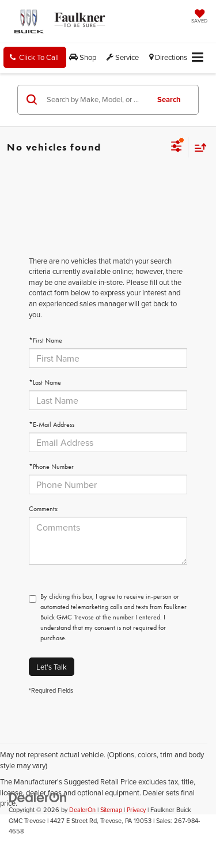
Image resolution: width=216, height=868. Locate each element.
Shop (83, 57)
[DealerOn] (38, 796)
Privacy (136, 810)
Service (123, 57)
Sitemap (111, 810)
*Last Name (45, 382)
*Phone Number (51, 467)
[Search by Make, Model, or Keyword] (96, 100)
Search (169, 99)
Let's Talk (52, 667)
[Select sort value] (198, 147)
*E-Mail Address (52, 424)
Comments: (44, 509)
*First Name (46, 340)
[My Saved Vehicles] (199, 17)
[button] (35, 57)
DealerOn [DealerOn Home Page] (82, 810)
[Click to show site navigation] (198, 58)
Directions (168, 57)
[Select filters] (177, 148)
